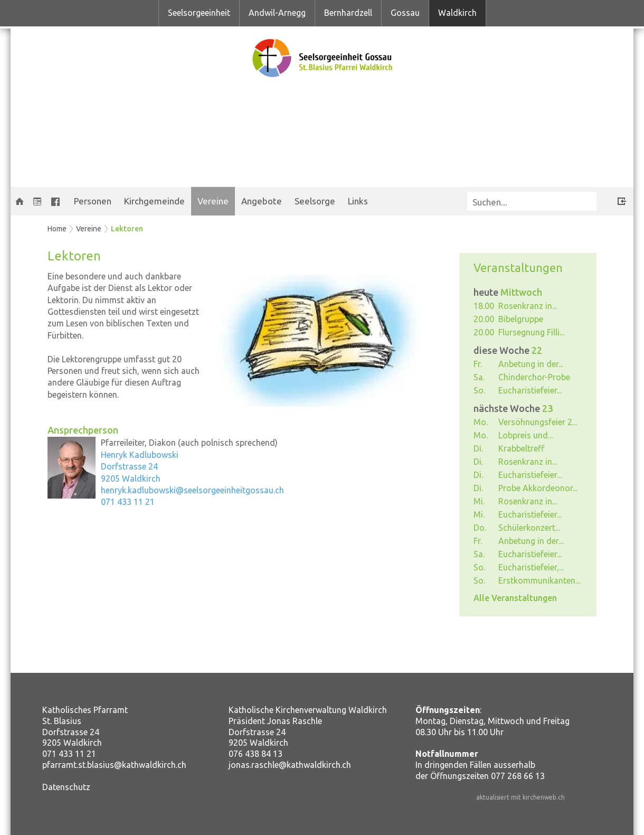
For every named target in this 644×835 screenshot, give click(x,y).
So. (479, 390)
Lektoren (127, 229)
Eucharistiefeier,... (531, 567)
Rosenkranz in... (528, 306)
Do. (480, 528)
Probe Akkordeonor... (538, 488)
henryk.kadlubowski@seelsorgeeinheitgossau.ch (192, 490)
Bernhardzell (348, 13)
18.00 (484, 306)
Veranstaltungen (518, 268)
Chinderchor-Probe (534, 377)
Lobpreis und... (525, 435)
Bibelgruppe (521, 319)
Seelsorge (315, 201)
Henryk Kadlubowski (140, 455)
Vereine (213, 201)
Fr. (478, 364)
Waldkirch (457, 13)
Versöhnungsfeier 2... (538, 422)
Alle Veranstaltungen (515, 598)
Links (358, 201)
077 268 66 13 (518, 776)
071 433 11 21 (128, 502)
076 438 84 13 (255, 754)
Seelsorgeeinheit (199, 13)
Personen (93, 201)
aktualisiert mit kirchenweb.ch (520, 797)
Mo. (481, 422)
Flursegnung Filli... (531, 332)
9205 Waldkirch (131, 479)
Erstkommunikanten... (539, 580)
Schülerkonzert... (529, 528)
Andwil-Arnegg (277, 13)
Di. (478, 448)
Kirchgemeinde (154, 201)
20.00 (484, 319)
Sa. (479, 377)
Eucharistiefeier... (530, 390)
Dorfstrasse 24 (129, 466)
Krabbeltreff (521, 448)
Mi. (479, 501)
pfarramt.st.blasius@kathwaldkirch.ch (114, 765)
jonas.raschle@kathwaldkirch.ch (290, 765)
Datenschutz (66, 787)
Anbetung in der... (531, 364)
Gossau (405, 13)
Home (57, 229)
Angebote (262, 201)
